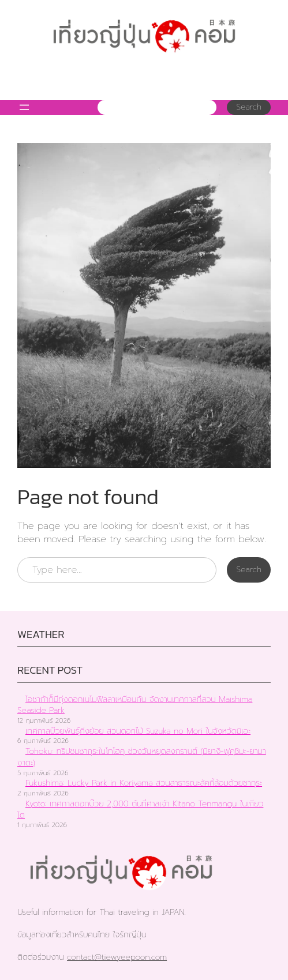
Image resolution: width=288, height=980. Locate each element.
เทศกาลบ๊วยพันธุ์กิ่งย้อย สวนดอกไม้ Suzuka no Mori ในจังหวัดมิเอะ (138, 731)
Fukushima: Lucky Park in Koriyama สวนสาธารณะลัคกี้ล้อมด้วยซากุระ (144, 783)
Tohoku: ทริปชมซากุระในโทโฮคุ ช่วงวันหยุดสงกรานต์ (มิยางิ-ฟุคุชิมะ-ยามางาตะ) (142, 757)
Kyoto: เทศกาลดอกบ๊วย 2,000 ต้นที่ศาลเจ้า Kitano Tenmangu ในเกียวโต (140, 810)
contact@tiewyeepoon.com (117, 957)
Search (249, 107)
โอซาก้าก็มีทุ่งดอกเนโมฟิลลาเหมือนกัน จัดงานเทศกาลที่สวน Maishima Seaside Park (135, 705)
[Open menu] (24, 107)
